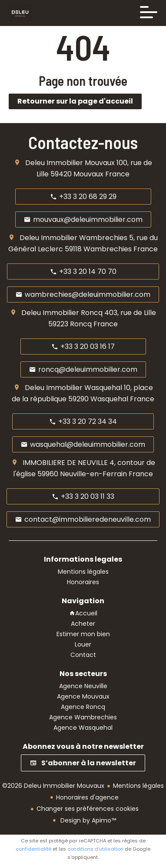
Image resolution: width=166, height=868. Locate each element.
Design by (87, 820)
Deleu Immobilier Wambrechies (73, 238)
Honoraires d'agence (87, 797)
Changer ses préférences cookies (88, 809)
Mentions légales (138, 786)
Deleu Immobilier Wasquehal (73, 388)
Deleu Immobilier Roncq (62, 313)
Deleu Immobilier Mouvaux (70, 163)
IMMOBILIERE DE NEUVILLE (65, 463)
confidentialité (33, 849)
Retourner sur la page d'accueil (75, 101)
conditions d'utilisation (95, 849)
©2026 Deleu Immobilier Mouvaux (53, 786)
